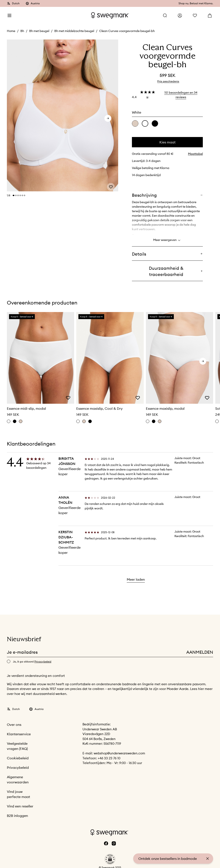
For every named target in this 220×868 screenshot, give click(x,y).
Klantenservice (19, 734)
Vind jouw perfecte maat (18, 794)
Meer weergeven (167, 240)
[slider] (63, 116)
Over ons (14, 725)
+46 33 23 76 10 (109, 758)
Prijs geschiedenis (168, 81)
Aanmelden (200, 652)
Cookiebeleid (18, 758)
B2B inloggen (17, 816)
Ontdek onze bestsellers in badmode (168, 859)
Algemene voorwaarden (18, 780)
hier (201, 689)
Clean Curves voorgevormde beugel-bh (127, 31)
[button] (110, 859)
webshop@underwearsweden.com (119, 753)
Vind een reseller (20, 806)
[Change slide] (14, 195)
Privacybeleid (18, 767)
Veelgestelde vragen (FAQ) (17, 746)
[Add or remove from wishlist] (111, 185)
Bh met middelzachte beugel (74, 31)
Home (11, 31)
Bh (22, 31)
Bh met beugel (39, 31)
